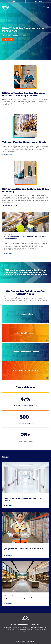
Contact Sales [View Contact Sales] (38, 1)
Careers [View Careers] (13, 1)
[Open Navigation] (46, 7)
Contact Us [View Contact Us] (25, 638)
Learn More (8, 40)
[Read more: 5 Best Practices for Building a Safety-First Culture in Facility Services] (9, 254)
